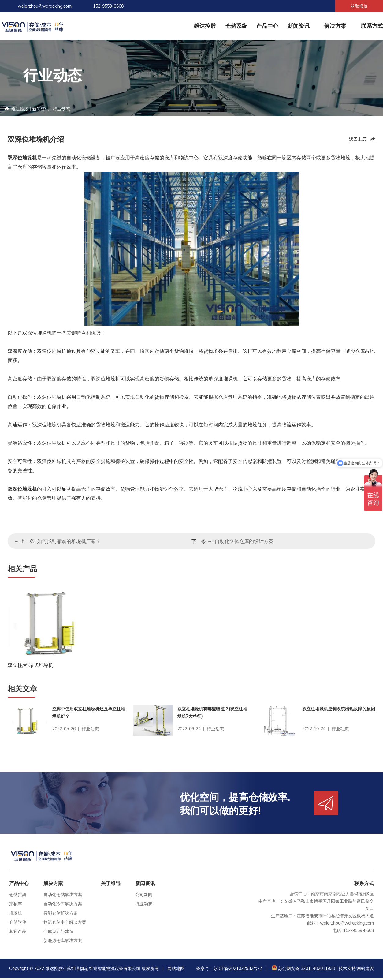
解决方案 (335, 26)
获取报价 (359, 6)
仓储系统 (236, 26)
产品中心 (267, 26)
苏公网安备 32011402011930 (303, 970)
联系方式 (372, 26)
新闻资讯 (299, 26)
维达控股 (205, 26)
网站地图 (176, 970)
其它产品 (18, 933)
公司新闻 (144, 896)
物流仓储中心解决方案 (65, 924)
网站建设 (365, 970)
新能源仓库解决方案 (63, 942)
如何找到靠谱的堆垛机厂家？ (69, 541)
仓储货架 (18, 896)
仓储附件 (18, 924)
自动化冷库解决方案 (63, 906)
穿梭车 (16, 906)
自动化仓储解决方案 (63, 896)
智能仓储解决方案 (61, 915)
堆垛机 (16, 915)
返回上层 (358, 139)
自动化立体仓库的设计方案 (244, 541)
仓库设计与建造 (58, 933)
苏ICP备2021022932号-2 (238, 970)
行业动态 (61, 109)
